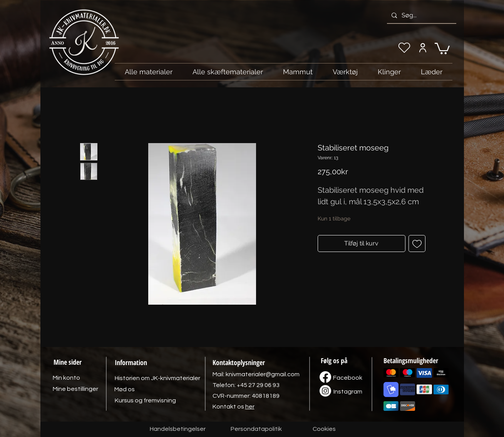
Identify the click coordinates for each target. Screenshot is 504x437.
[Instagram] (348, 392)
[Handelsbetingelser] (178, 429)
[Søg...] (421, 15)
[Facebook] (348, 378)
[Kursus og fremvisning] (145, 400)
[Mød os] (125, 389)
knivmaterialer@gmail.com (263, 374)
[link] (442, 48)
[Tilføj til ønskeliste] (417, 244)
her (250, 407)
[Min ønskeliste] (404, 48)
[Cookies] (324, 429)
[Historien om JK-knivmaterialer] (157, 378)
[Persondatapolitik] (256, 429)
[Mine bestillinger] (75, 389)
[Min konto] (423, 48)
